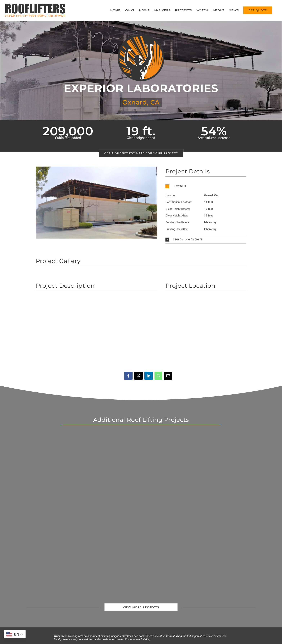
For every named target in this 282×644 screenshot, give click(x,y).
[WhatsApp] (158, 376)
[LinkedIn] (149, 376)
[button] (206, 186)
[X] (138, 376)
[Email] (168, 376)
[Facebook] (128, 376)
